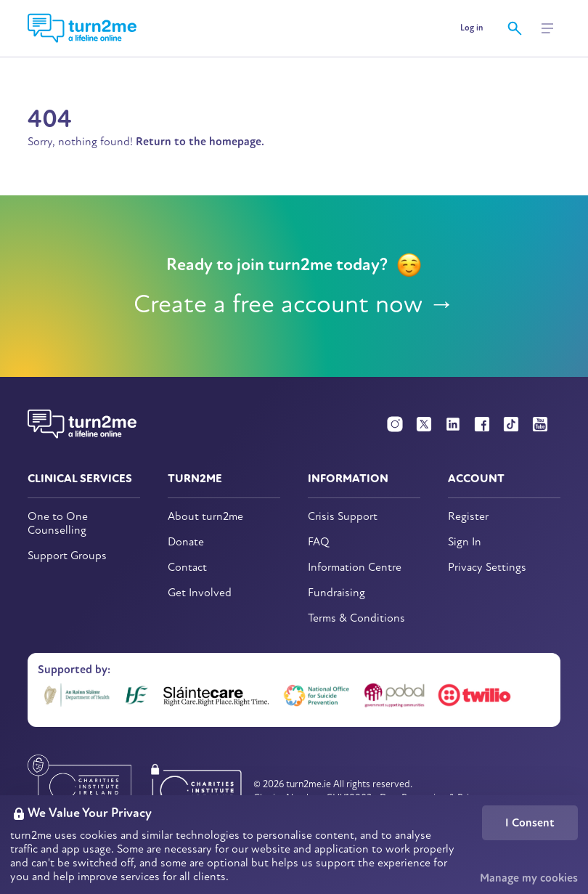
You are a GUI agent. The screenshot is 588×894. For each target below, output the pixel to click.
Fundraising (336, 593)
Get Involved (200, 593)
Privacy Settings (487, 568)
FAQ (319, 542)
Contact (187, 568)
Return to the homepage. (200, 142)
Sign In (465, 542)
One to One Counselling (58, 524)
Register (468, 517)
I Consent (530, 823)
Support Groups (67, 556)
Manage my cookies (529, 878)
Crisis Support (343, 517)
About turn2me (205, 517)
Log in (471, 28)
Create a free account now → (294, 304)
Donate (186, 542)
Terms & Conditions (356, 618)
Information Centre (355, 568)
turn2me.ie (309, 784)
